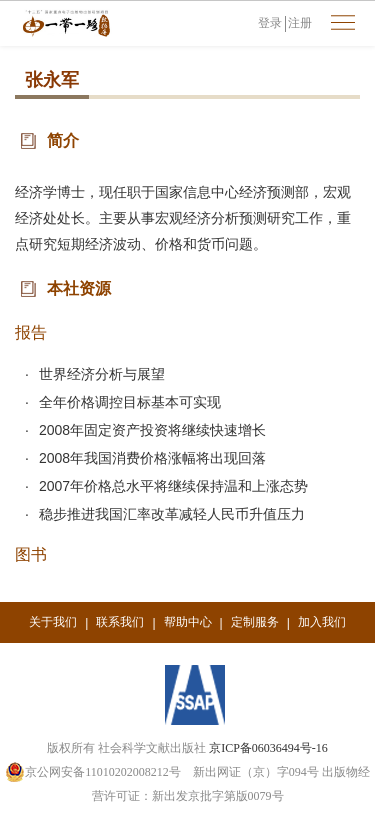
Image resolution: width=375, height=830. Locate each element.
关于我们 (53, 622)
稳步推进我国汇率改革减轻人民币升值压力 (172, 514)
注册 (300, 23)
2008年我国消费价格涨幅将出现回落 (152, 458)
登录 (270, 23)
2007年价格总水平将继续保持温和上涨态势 (173, 486)
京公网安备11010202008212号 (93, 772)
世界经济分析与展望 (102, 374)
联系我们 (120, 622)
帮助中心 (188, 622)
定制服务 (255, 622)
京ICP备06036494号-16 (268, 748)
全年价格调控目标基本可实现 (130, 402)
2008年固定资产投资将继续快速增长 (152, 430)
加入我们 (322, 622)
